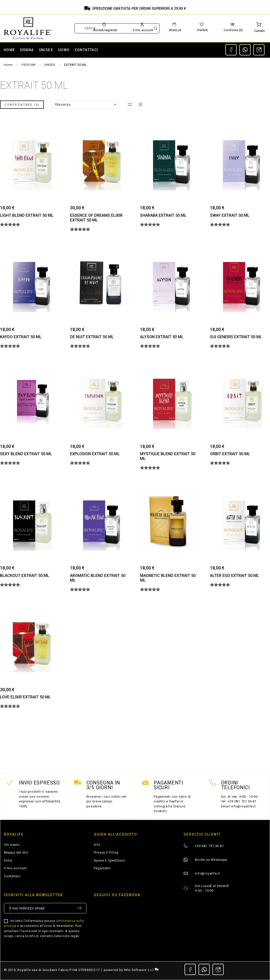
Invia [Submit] (79, 908)
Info (97, 845)
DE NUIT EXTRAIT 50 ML (92, 337)
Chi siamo (12, 845)
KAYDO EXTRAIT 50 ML (21, 337)
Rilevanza (63, 105)
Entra (8, 860)
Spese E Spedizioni (110, 860)
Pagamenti (102, 868)
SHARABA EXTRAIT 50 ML (163, 215)
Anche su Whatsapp (211, 860)
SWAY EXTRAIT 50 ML (230, 215)
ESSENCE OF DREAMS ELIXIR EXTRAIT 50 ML (96, 218)
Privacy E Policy (106, 852)
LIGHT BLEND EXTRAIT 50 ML (27, 215)
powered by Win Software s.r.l (131, 970)
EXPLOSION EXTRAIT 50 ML (95, 454)
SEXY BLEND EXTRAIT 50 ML (26, 454)
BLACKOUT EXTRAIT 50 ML (25, 576)
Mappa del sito (16, 852)
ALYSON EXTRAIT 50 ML (162, 337)
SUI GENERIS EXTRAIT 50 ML (236, 337)
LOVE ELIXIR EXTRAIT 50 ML (25, 697)
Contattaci (12, 876)
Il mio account (15, 868)
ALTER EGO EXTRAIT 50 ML (235, 576)
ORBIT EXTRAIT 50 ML (230, 454)
